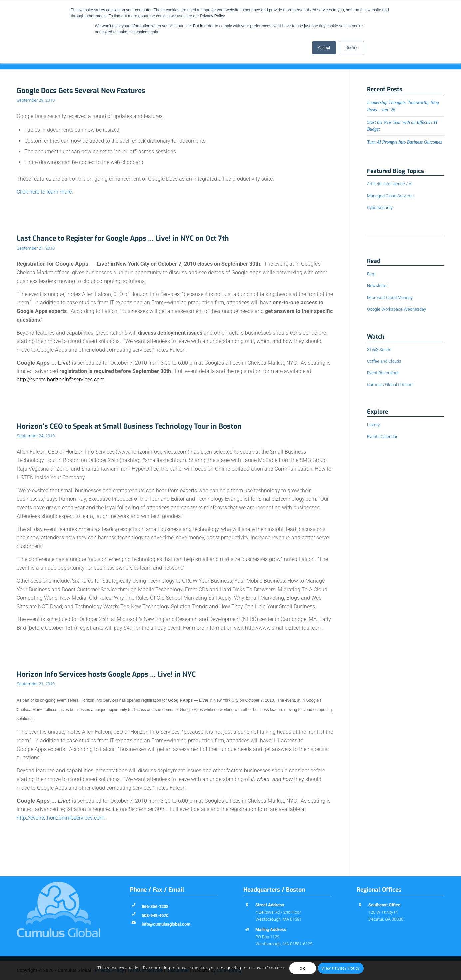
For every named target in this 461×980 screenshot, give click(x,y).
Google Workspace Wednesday (397, 309)
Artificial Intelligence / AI (390, 184)
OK (302, 969)
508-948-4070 (155, 916)
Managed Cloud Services (390, 196)
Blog (371, 274)
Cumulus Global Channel (390, 385)
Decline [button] (352, 48)
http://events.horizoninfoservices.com (60, 818)
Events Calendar (382, 437)
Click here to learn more (44, 192)
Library (373, 425)
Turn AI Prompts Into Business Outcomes (405, 142)
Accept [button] (324, 48)
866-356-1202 (155, 907)
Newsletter (377, 285)
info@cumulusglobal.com (166, 924)
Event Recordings (383, 373)
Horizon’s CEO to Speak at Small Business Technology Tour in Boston (129, 426)
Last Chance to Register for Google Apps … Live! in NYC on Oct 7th (123, 238)
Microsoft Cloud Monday (390, 297)
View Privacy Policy (341, 968)
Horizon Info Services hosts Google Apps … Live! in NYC (106, 674)
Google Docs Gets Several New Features (81, 91)
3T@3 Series (379, 349)
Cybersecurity (380, 208)
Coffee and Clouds (384, 361)
